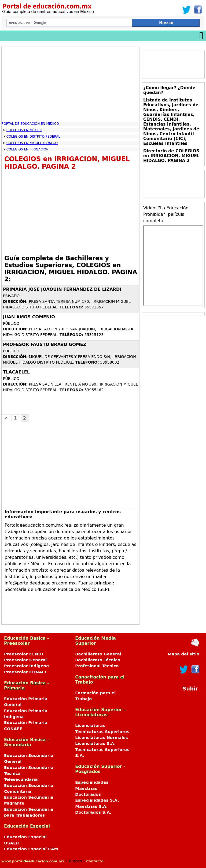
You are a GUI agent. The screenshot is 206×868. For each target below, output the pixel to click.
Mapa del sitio (183, 654)
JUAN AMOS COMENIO (29, 317)
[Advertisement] (70, 84)
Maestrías (86, 788)
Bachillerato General (98, 654)
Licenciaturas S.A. (95, 744)
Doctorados (88, 794)
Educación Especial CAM (31, 849)
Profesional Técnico (97, 666)
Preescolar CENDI (23, 654)
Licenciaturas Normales (102, 738)
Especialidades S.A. (97, 800)
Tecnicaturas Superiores (102, 732)
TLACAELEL (16, 372)
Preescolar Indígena (26, 666)
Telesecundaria (21, 779)
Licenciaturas (90, 726)
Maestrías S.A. (91, 806)
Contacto (95, 861)
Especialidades (92, 782)
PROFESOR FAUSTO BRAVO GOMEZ (45, 344)
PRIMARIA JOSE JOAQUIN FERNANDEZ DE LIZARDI (62, 289)
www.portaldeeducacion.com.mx (33, 861)
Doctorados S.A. (93, 812)
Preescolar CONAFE (26, 672)
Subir (190, 689)
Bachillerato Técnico (98, 660)
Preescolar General (25, 660)
